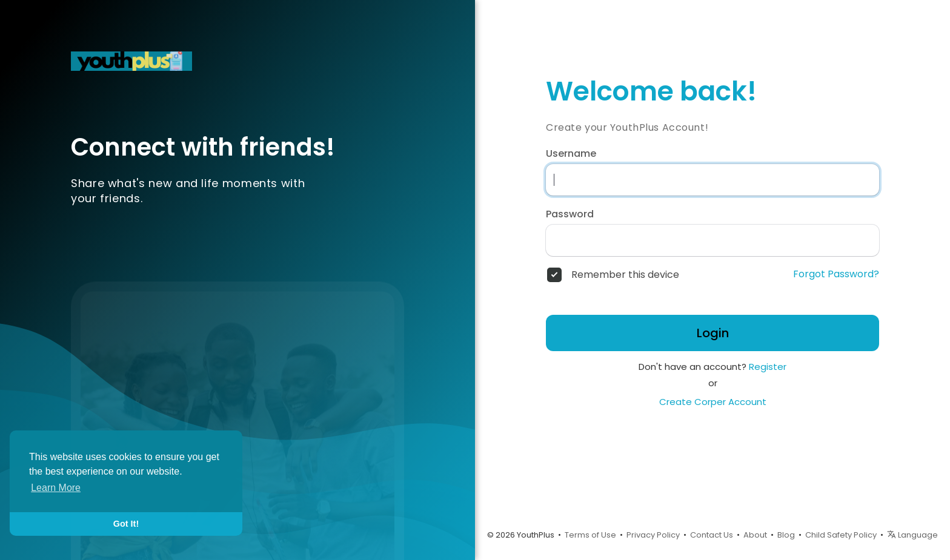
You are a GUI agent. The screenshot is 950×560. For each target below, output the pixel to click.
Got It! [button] (126, 524)
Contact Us (712, 535)
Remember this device (625, 275)
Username (571, 154)
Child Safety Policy (841, 535)
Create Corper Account (713, 402)
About (755, 535)
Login (713, 333)
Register (768, 367)
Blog (786, 535)
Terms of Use (590, 535)
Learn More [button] (56, 488)
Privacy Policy (653, 535)
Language (912, 535)
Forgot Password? (836, 274)
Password (570, 214)
